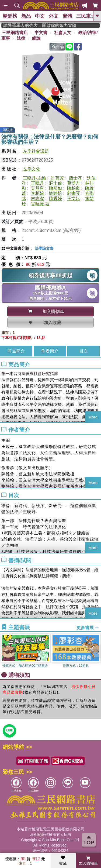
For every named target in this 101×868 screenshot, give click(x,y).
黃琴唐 (37, 188)
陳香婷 (55, 198)
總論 (36, 38)
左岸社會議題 (36, 151)
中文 (40, 16)
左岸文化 (32, 169)
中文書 (41, 33)
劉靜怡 (55, 193)
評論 (57, 47)
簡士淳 (75, 178)
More (93, 417)
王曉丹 (37, 183)
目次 (83, 351)
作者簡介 (50, 351)
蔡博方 (74, 183)
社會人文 (63, 33)
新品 (26, 16)
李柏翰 (37, 193)
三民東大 (86, 16)
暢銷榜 (10, 16)
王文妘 (74, 198)
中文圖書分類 (18, 248)
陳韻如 (55, 188)
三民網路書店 (15, 33)
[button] (97, 651)
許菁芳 (57, 178)
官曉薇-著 (40, 204)
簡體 (67, 16)
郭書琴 (74, 193)
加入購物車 (88, 861)
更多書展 (88, 627)
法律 (21, 38)
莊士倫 (55, 183)
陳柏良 (74, 188)
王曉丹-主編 (34, 178)
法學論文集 (44, 248)
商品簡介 (16, 351)
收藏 (63, 861)
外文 (54, 16)
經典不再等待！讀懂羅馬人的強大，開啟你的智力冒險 (43, 25)
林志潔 (37, 198)
